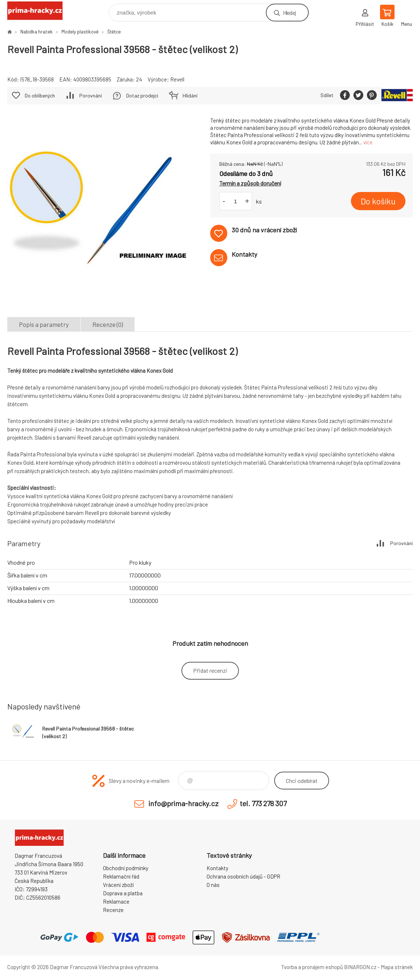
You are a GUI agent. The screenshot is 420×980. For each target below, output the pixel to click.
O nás (213, 885)
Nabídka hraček (37, 32)
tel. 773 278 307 (263, 803)
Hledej (289, 13)
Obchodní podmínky (126, 868)
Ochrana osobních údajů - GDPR (243, 876)
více (368, 142)
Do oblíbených (40, 95)
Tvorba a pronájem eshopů (312, 967)
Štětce (114, 32)
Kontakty (217, 868)
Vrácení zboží (118, 885)
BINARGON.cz (360, 967)
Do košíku (378, 201)
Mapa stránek (397, 967)
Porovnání (91, 95)
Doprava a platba (123, 893)
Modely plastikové (80, 32)
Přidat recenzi (210, 670)
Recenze (113, 910)
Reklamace (116, 901)
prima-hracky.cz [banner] (39, 11)
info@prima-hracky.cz (183, 803)
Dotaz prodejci (142, 95)
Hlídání (190, 95)
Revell (177, 79)
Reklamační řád (121, 876)
